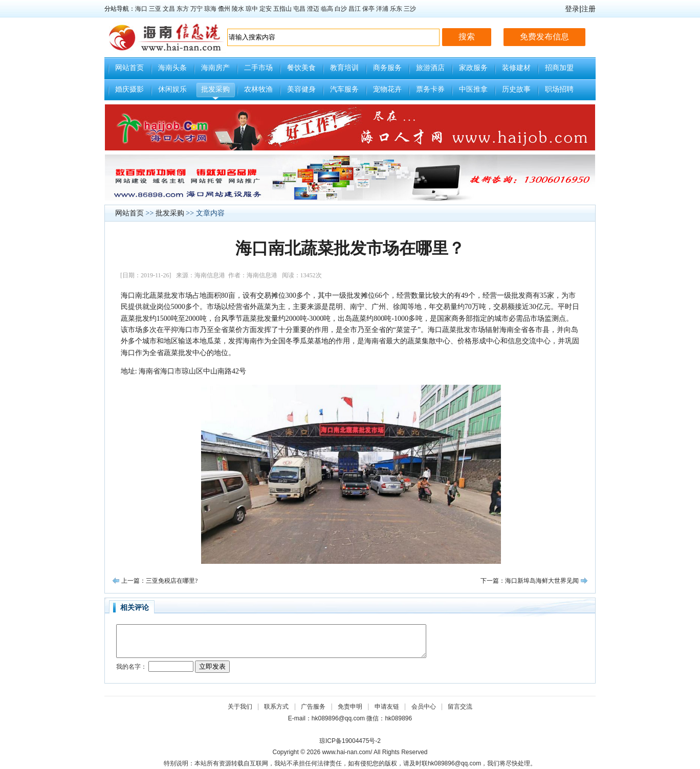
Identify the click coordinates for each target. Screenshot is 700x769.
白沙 (341, 9)
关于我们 (240, 707)
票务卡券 (430, 89)
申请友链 (387, 707)
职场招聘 (559, 89)
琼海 (210, 9)
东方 (183, 9)
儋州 (224, 9)
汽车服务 (344, 89)
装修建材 (516, 68)
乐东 (396, 9)
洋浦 (382, 9)
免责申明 (350, 707)
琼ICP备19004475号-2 (350, 741)
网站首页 (129, 68)
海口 (141, 9)
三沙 (410, 9)
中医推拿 (473, 89)
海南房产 (215, 68)
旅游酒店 (430, 68)
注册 (588, 9)
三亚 (155, 9)
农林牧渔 (258, 89)
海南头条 (172, 68)
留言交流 (460, 707)
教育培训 (344, 68)
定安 (266, 9)
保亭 (368, 9)
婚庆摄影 (129, 89)
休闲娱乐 (172, 89)
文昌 (169, 9)
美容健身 (301, 89)
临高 (327, 9)
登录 (572, 9)
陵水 (238, 9)
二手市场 (258, 68)
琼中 (252, 9)
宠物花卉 (387, 89)
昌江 (355, 9)
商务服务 (387, 68)
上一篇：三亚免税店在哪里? (159, 581)
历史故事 (516, 89)
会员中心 (424, 707)
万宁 (196, 9)
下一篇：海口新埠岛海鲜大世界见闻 (530, 581)
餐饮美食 (301, 68)
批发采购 (215, 89)
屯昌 (299, 9)
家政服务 (473, 68)
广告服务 (313, 707)
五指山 (282, 9)
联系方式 (276, 707)
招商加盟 (559, 68)
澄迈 (313, 9)
